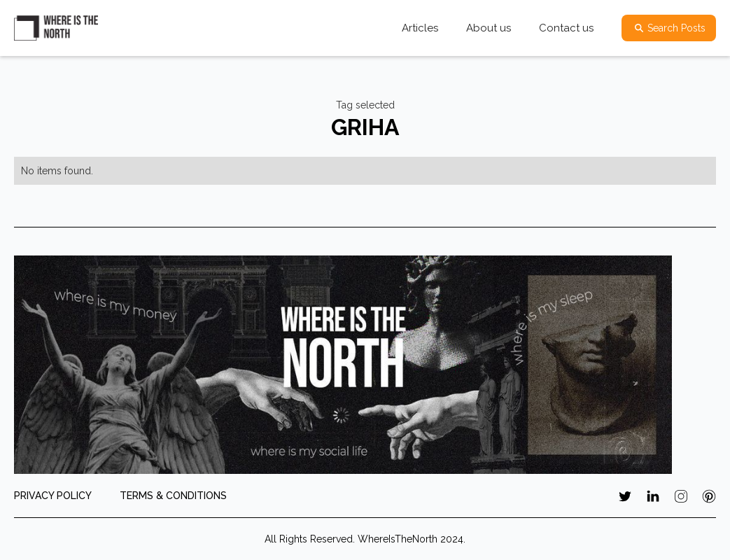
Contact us (566, 28)
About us (489, 28)
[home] (56, 28)
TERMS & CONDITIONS (173, 496)
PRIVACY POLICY (53, 496)
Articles (420, 28)
